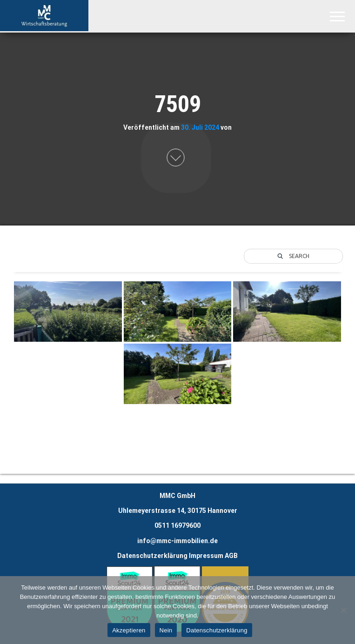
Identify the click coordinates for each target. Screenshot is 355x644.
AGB (231, 556)
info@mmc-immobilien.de (177, 541)
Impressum (206, 556)
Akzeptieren (129, 630)
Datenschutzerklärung (152, 556)
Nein (166, 630)
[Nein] (343, 610)
